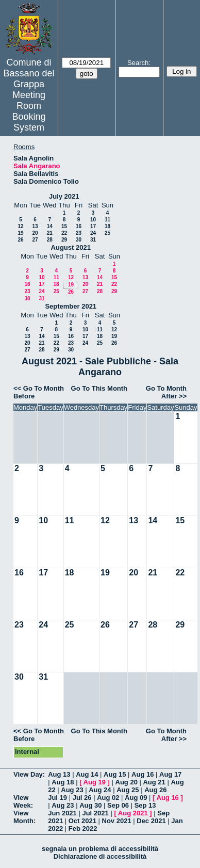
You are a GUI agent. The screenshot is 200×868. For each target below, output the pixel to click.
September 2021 (71, 306)
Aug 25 (128, 790)
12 (20, 226)
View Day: (29, 774)
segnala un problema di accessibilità (100, 849)
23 (79, 233)
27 (35, 240)
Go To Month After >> (166, 392)
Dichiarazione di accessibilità (100, 856)
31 (93, 240)
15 (64, 226)
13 (35, 226)
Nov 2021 (117, 821)
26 (20, 240)
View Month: (24, 817)
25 (107, 233)
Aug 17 (170, 774)
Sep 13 (145, 805)
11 (107, 220)
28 (50, 240)
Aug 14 (87, 774)
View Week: (23, 801)
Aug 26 (155, 790)
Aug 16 (143, 774)
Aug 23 (72, 790)
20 (35, 233)
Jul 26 (82, 798)
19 (20, 233)
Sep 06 (118, 805)
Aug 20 (127, 782)
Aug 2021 (133, 813)
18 (107, 226)
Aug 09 (136, 798)
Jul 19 (57, 798)
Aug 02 (108, 798)
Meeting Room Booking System (29, 111)
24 (93, 233)
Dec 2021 (151, 821)
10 (93, 220)
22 (64, 233)
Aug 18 (63, 782)
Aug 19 (95, 782)
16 (79, 226)
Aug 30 (90, 805)
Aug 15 (115, 774)
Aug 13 (59, 774)
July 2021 (64, 196)
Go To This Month (99, 388)
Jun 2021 (62, 813)
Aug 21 (154, 782)
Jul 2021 (95, 813)
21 (50, 233)
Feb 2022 (83, 829)
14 (50, 226)
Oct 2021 (82, 821)
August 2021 (71, 247)
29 (64, 240)
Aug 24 (100, 790)
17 (93, 226)
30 (79, 240)
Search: (139, 63)
